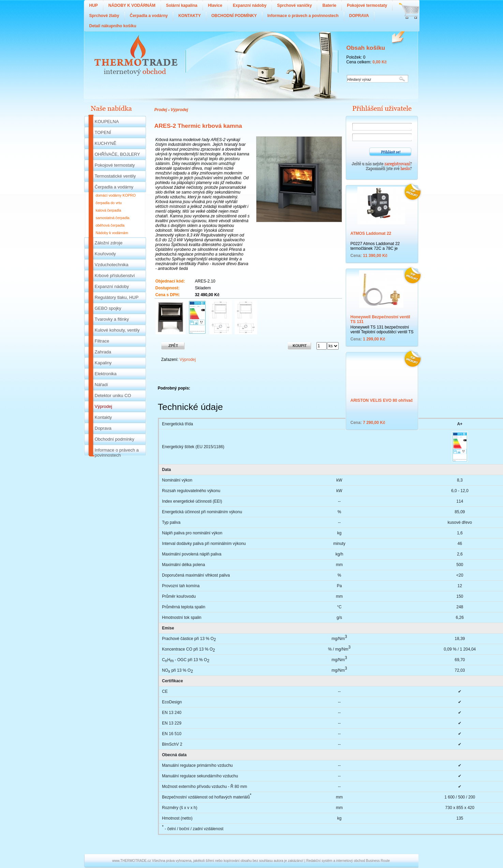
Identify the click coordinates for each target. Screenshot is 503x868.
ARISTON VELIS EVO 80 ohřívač (382, 400)
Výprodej (179, 110)
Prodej (161, 110)
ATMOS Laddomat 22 (371, 233)
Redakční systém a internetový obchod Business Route (348, 861)
